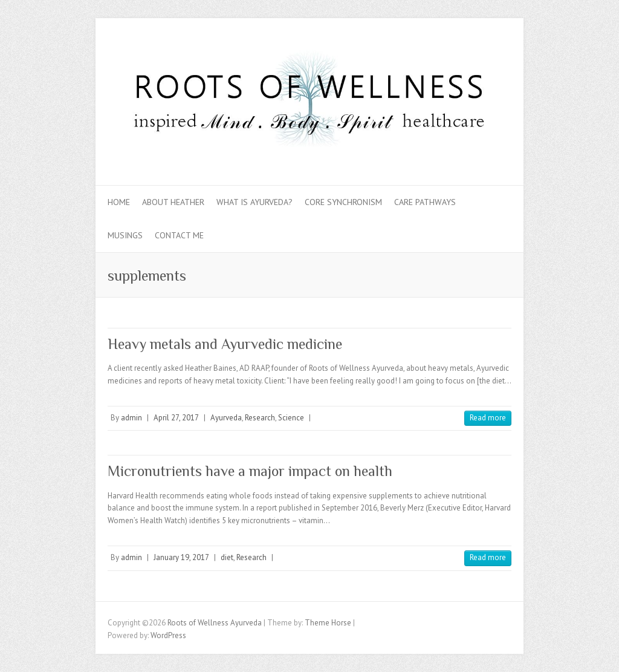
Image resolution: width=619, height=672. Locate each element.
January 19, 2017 (181, 557)
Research (260, 418)
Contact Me (179, 235)
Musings (125, 235)
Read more (488, 418)
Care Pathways (425, 202)
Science (291, 418)
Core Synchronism (343, 202)
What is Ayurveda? (254, 202)
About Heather (173, 202)
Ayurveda (226, 418)
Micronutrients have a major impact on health (250, 471)
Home (119, 202)
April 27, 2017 (176, 418)
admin (131, 418)
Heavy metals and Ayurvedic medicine (225, 344)
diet (227, 557)
